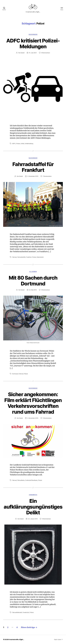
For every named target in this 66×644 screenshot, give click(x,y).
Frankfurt (29, 257)
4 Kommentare (46, 290)
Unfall (22, 144)
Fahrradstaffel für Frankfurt (33, 167)
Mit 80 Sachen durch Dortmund (33, 281)
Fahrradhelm (21, 480)
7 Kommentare (47, 176)
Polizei (18, 144)
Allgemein (33, 272)
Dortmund (15, 374)
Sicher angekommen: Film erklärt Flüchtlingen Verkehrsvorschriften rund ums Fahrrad (33, 403)
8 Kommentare (46, 519)
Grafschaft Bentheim (31, 480)
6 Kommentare (46, 53)
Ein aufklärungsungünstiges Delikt (33, 507)
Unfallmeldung (29, 144)
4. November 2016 (33, 418)
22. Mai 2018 (33, 290)
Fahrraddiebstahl (17, 612)
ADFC (14, 144)
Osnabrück (33, 495)
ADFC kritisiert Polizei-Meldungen (33, 43)
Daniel (23, 53)
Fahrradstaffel (21, 257)
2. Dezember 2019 (33, 176)
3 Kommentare (47, 418)
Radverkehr (33, 34)
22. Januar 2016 (33, 519)
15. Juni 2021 (33, 53)
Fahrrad (14, 257)
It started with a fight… (16, 639)
